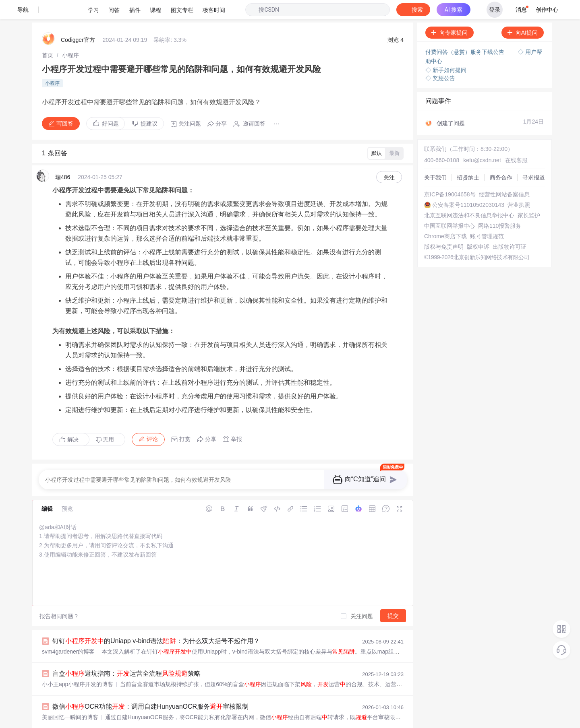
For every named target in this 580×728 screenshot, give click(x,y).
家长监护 (529, 196)
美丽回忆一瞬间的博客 (70, 698)
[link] (48, 36)
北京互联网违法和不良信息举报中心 (469, 196)
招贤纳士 (468, 158)
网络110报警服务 (500, 206)
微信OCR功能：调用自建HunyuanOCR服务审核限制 (150, 687)
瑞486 (63, 158)
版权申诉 (478, 227)
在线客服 (516, 141)
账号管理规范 (487, 217)
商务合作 (501, 158)
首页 (48, 36)
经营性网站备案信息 (504, 175)
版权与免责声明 (444, 227)
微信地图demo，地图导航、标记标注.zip (127, 720)
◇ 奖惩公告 (440, 59)
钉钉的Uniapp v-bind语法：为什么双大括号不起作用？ (156, 622)
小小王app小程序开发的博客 (78, 665)
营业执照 (519, 186)
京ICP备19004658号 (450, 175)
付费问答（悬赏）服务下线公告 (466, 33)
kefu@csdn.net (482, 141)
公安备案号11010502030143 (468, 186)
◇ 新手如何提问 (446, 51)
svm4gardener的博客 (68, 632)
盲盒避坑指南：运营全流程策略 (126, 654)
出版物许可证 (510, 227)
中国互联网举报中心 (449, 206)
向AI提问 (523, 13)
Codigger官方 (78, 21)
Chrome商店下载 (445, 217)
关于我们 (435, 158)
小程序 (70, 36)
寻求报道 (534, 158)
